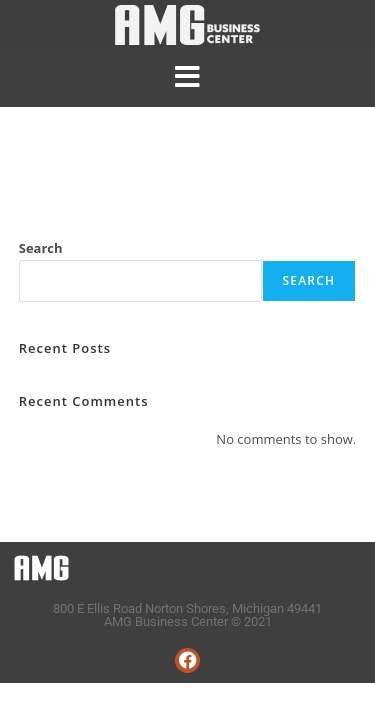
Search (41, 248)
